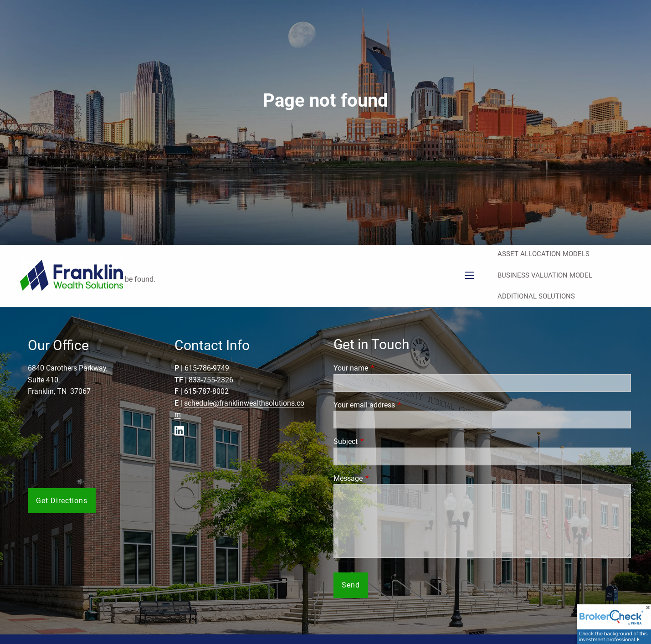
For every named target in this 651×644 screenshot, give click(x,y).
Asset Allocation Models (543, 254)
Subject (380, 441)
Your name (385, 368)
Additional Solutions (536, 296)
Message (382, 478)
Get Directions (62, 501)
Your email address (398, 405)
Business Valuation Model (545, 275)
